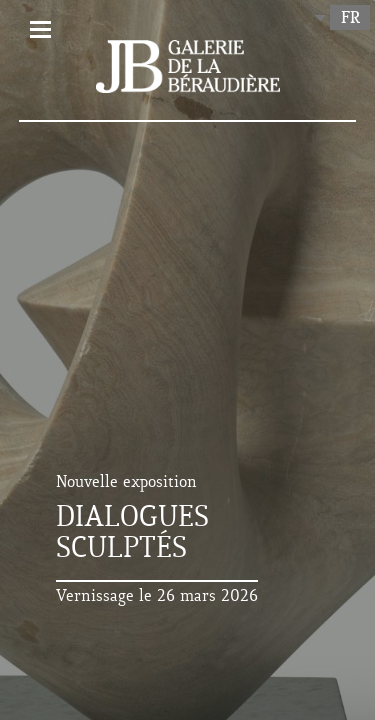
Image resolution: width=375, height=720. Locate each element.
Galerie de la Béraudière (188, 66)
